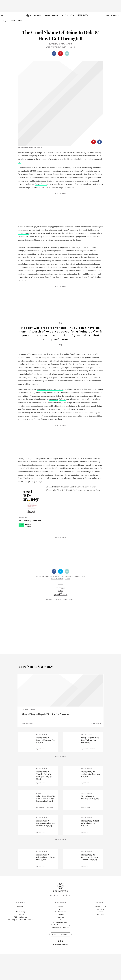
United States (100, 933)
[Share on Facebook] (54, 54)
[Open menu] (3, 14)
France (100, 938)
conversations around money (68, 182)
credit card (50, 266)
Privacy (61, 935)
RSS (60, 946)
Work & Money (57, 605)
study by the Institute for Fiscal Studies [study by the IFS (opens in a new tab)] (39, 439)
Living (67, 605)
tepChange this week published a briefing (80, 429)
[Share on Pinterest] (60, 54)
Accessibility (60, 941)
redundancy (53, 425)
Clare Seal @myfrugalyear (61, 44)
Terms (60, 933)
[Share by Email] (67, 54)
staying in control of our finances (50, 415)
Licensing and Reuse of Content (21, 946)
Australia (100, 941)
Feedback (21, 941)
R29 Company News (60, 948)
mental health (23, 259)
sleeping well (75, 256)
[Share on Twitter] (60, 597)
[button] (109, 18)
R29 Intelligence (21, 943)
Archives (60, 943)
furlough (62, 425)
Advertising (21, 938)
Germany (100, 935)
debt (20, 188)
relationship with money (75, 207)
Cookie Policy (60, 938)
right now (26, 422)
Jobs (21, 935)
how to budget (41, 210)
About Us (21, 933)
